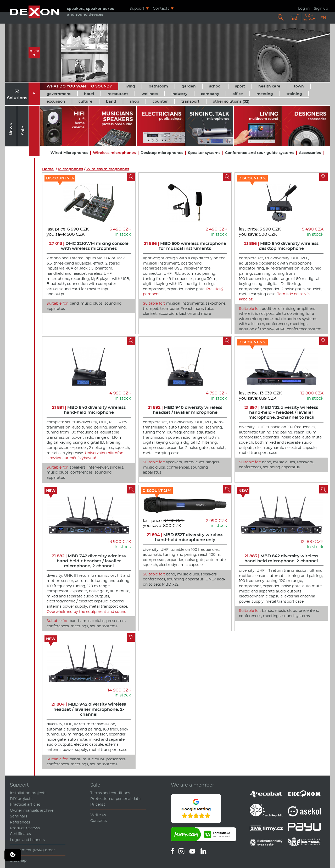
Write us (98, 815)
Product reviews (25, 828)
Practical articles (25, 804)
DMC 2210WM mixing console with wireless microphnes (89, 246)
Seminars (19, 816)
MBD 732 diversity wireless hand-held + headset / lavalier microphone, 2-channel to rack (281, 412)
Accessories (310, 153)
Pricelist (98, 804)
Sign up (321, 8)
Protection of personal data (115, 799)
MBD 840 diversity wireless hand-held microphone (89, 410)
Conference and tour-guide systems (260, 153)
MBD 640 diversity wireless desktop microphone (281, 246)
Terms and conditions (110, 793)
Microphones (71, 169)
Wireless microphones (114, 153)
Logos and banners (27, 840)
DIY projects (21, 799)
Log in (304, 8)
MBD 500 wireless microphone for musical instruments (185, 246)
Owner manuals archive (32, 810)
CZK (309, 17)
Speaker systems (204, 153)
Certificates (20, 834)
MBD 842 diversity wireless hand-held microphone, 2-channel (281, 558)
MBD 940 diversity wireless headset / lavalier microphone (185, 410)
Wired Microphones (69, 153)
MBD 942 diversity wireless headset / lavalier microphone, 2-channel (89, 709)
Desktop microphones (162, 153)
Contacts (161, 8)
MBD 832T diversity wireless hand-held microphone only (185, 537)
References (20, 822)
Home (48, 169)
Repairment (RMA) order (32, 850)
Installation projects (28, 793)
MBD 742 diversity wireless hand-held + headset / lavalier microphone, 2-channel (89, 561)
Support (137, 8)
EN (323, 18)
